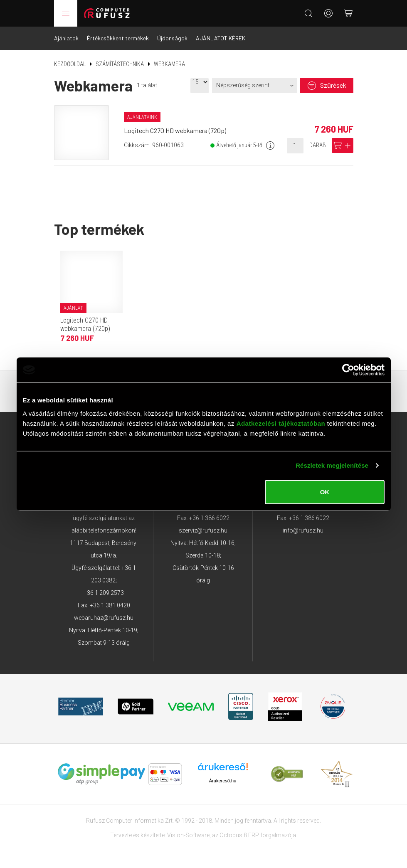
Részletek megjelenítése (332, 465)
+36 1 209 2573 (104, 593)
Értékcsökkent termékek (118, 38)
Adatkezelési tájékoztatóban (281, 423)
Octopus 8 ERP (239, 835)
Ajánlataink (142, 117)
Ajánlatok (66, 38)
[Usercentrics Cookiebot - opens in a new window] (348, 370)
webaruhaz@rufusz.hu (104, 618)
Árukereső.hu (223, 781)
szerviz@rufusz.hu (203, 530)
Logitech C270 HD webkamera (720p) (175, 130)
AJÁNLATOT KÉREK (221, 38)
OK (325, 492)
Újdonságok (172, 38)
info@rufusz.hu (303, 530)
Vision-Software (188, 835)
